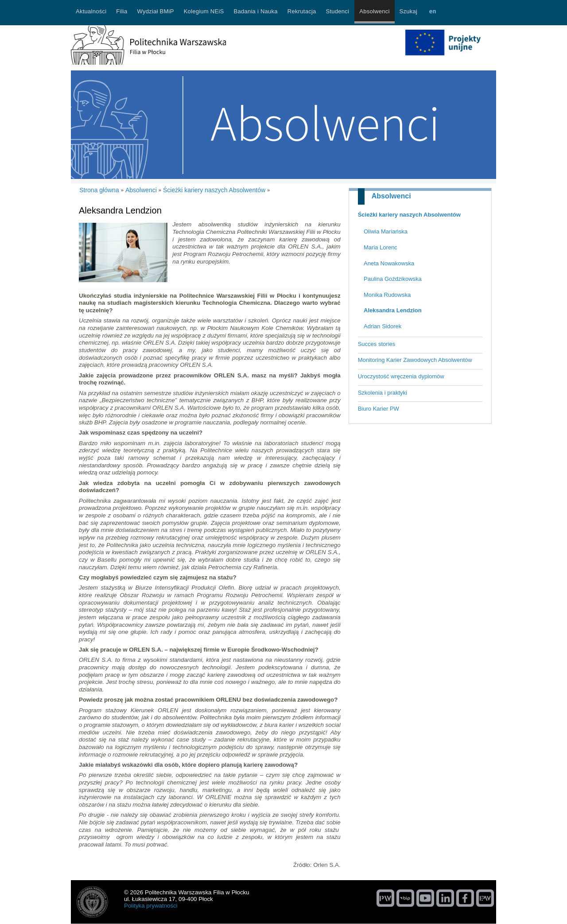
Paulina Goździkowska (393, 279)
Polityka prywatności (151, 906)
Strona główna (99, 190)
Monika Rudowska (387, 295)
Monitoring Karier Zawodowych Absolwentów (415, 360)
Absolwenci (391, 196)
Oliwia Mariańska (386, 231)
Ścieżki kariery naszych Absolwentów (409, 215)
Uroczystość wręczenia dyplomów (401, 376)
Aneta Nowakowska (389, 263)
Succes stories (377, 344)
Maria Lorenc (381, 247)
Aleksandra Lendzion (393, 310)
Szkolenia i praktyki (383, 393)
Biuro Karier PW (379, 409)
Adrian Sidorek (383, 326)
